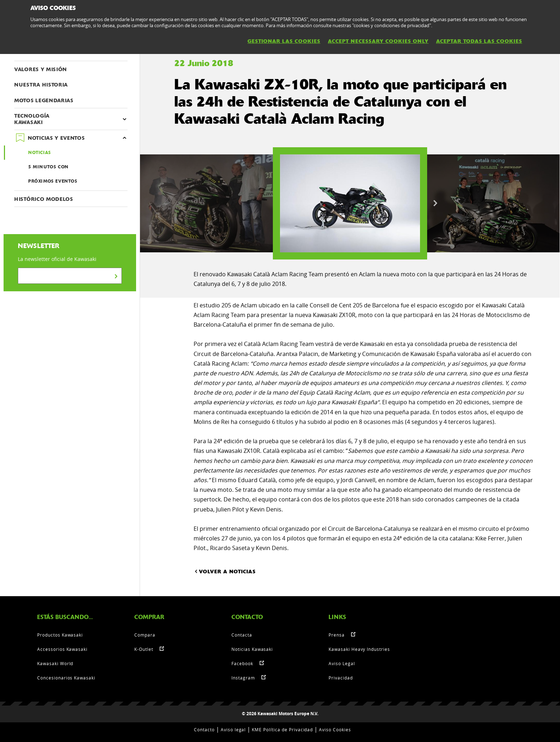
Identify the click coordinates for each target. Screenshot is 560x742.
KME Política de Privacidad (282, 729)
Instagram (243, 678)
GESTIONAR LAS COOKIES (284, 41)
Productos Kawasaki (60, 635)
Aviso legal (233, 729)
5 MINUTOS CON (48, 167)
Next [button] (435, 203)
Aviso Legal (342, 663)
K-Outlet (144, 649)
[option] (350, 203)
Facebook (242, 663)
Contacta (242, 635)
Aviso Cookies (335, 729)
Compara (145, 635)
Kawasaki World (55, 663)
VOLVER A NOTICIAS (225, 571)
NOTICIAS (40, 153)
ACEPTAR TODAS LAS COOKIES (479, 41)
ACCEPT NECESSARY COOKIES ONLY (378, 41)
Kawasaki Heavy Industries (359, 649)
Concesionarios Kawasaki (66, 678)
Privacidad (341, 678)
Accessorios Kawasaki (62, 649)
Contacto (204, 729)
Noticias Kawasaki (252, 649)
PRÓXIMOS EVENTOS (53, 181)
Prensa (337, 635)
